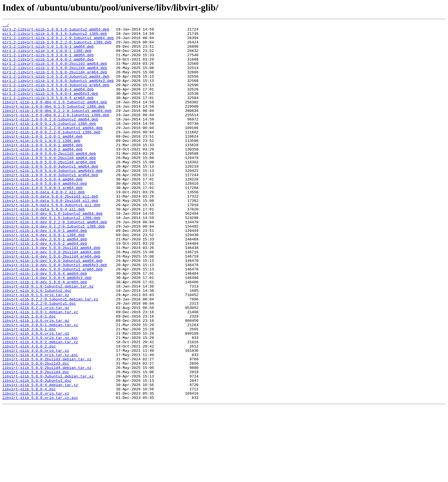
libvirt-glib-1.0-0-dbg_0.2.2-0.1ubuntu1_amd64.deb (57, 128)
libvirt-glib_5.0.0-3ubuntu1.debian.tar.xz (48, 447)
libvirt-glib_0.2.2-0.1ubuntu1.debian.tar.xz (50, 355)
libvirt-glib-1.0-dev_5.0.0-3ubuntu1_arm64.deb (52, 319)
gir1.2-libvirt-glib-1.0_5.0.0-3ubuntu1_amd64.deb (56, 87)
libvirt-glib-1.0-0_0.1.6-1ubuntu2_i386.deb (49, 144)
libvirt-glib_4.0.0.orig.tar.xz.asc (40, 421)
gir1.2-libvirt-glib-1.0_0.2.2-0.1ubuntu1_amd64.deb (58, 41)
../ (6, 26)
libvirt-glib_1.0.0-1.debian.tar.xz (40, 370)
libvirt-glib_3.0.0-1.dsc (29, 391)
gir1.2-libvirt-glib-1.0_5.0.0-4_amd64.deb (48, 103)
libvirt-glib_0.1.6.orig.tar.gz (36, 350)
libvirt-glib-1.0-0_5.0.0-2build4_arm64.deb (49, 190)
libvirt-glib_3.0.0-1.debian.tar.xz (40, 385)
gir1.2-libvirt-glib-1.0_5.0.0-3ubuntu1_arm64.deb (56, 98)
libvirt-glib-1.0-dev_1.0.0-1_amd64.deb (45, 272)
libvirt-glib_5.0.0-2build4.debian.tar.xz (47, 437)
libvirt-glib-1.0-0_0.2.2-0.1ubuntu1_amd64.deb (52, 149)
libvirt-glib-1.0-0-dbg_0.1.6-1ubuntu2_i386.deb (54, 123)
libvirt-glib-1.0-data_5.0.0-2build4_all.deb (50, 236)
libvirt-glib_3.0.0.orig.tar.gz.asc (40, 401)
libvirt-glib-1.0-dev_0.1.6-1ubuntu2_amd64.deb (52, 252)
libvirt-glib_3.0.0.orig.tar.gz (36, 396)
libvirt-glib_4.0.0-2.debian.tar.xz (40, 406)
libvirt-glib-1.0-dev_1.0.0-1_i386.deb (44, 278)
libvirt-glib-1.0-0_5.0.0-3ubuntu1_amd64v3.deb (52, 200)
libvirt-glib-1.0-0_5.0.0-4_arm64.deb (42, 221)
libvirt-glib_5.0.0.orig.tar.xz (36, 468)
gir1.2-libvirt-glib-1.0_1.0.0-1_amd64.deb (48, 51)
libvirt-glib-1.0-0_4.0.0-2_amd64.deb (42, 175)
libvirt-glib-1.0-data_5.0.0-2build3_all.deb (50, 231)
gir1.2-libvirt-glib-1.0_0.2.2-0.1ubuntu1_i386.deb (57, 46)
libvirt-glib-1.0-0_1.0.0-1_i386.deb (41, 164)
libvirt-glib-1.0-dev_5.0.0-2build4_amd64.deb (51, 298)
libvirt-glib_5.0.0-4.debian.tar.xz (40, 457)
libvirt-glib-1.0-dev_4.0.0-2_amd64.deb (45, 288)
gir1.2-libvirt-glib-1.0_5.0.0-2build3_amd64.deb (55, 72)
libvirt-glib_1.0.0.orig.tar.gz (36, 380)
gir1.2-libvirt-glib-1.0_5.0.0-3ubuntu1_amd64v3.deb (58, 93)
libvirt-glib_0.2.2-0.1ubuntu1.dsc (39, 360)
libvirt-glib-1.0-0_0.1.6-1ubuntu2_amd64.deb (50, 139)
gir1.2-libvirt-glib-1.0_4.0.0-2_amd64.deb (48, 67)
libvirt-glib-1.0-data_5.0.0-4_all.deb (44, 247)
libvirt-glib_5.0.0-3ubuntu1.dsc (37, 452)
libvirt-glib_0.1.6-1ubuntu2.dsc (37, 344)
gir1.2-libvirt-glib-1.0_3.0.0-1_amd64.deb (48, 62)
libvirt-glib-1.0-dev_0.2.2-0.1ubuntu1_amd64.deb (55, 262)
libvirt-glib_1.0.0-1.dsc (29, 375)
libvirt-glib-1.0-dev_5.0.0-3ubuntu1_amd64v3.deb (55, 314)
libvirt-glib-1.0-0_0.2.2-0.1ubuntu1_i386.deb (51, 154)
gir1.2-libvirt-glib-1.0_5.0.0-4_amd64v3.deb (50, 108)
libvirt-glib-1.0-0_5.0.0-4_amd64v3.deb (45, 216)
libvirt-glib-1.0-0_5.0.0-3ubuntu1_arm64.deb (50, 206)
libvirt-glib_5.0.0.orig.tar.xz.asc (40, 473)
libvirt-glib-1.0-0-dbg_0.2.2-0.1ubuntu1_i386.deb (56, 134)
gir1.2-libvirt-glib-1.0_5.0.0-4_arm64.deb (48, 113)
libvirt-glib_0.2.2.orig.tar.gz (36, 365)
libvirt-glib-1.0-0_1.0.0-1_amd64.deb (42, 159)
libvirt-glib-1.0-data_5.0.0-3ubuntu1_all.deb (51, 242)
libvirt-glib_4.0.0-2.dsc (29, 411)
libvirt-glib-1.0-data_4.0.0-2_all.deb (44, 226)
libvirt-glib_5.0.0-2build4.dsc (36, 442)
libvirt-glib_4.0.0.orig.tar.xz (36, 416)
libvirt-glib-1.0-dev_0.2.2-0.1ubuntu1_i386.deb (54, 267)
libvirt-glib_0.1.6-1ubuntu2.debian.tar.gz (48, 339)
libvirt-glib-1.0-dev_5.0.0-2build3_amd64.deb (51, 293)
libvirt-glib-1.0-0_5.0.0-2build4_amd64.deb (49, 185)
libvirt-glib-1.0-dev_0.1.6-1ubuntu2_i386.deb (51, 257)
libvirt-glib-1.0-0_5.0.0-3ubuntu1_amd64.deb (50, 195)
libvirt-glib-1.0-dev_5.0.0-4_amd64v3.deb (47, 329)
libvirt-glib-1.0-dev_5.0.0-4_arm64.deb (45, 334)
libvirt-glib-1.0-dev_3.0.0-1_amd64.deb (45, 283)
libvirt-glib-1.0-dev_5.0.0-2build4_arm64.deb (51, 303)
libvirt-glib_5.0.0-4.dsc (29, 463)
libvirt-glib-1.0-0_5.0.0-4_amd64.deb (42, 211)
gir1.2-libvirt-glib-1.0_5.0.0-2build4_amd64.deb (55, 77)
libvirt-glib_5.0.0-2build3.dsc (36, 432)
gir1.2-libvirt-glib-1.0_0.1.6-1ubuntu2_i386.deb (55, 36)
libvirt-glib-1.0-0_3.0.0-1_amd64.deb (42, 170)
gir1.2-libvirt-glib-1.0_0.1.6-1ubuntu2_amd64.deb (56, 31)
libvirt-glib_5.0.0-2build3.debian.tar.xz (47, 427)
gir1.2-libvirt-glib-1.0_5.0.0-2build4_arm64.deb (55, 82)
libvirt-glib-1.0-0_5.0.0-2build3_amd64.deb (49, 180)
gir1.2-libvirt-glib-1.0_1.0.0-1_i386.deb (47, 57)
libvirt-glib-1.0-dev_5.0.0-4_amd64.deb (45, 324)
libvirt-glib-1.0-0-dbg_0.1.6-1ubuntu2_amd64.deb (55, 118)
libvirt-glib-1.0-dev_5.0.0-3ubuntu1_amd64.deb (52, 308)
